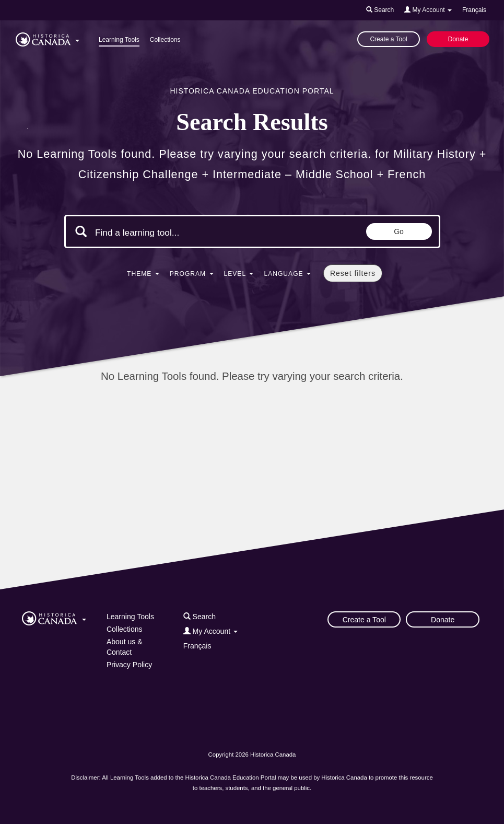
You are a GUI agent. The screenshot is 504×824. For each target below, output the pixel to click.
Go (399, 231)
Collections (165, 40)
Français (474, 10)
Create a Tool (388, 39)
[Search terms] (183, 233)
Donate (458, 39)
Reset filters (353, 273)
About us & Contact (125, 647)
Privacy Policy (129, 665)
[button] (48, 38)
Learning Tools (119, 40)
